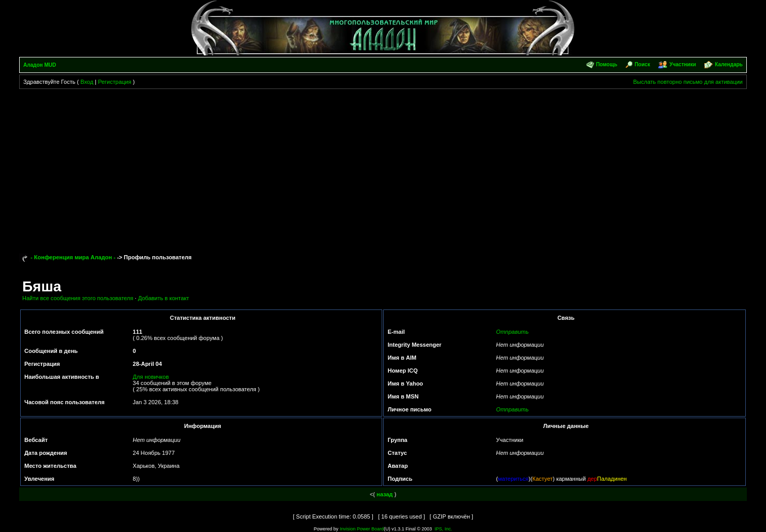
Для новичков (151, 377)
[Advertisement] (383, 167)
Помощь (607, 64)
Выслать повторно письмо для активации (688, 82)
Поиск (642, 64)
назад (385, 494)
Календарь (729, 64)
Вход (87, 82)
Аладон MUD (40, 65)
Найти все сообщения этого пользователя (78, 298)
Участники (683, 64)
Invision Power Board (362, 529)
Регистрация (114, 82)
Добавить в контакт (163, 298)
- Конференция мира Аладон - (73, 257)
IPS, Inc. (443, 529)
